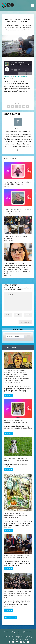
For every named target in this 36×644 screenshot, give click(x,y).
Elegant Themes (18, 632)
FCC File (25, 639)
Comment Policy (14, 639)
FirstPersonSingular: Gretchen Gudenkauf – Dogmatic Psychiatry (17, 459)
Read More (8, 395)
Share (29, 73)
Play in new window (21, 76)
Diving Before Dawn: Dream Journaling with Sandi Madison (16, 421)
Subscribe (22, 73)
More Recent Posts (10, 617)
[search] (14, 337)
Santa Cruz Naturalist (19, 30)
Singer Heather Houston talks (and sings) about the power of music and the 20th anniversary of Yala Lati (18, 594)
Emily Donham (16, 25)
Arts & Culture (15, 27)
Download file (8, 76)
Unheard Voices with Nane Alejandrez (16, 237)
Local (22, 27)
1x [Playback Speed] (16, 70)
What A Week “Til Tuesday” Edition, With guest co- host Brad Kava (17, 557)
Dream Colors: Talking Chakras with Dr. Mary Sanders (17, 183)
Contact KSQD (15, 637)
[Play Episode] (7, 69)
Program (9, 30)
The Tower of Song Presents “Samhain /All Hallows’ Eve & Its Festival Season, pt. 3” (16, 516)
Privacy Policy (27, 637)
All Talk (7, 27)
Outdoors (28, 27)
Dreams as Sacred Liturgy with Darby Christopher (17, 210)
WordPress (18, 634)
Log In (5, 637)
